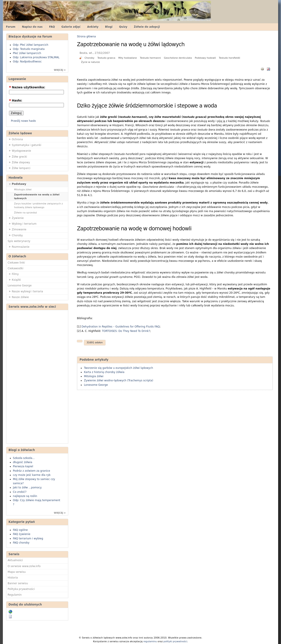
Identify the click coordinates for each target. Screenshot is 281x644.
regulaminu (150, 641)
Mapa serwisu (17, 572)
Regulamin (15, 595)
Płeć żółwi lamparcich (27, 53)
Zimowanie (17, 229)
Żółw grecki (17, 156)
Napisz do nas (32, 27)
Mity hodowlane (128, 58)
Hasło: (16, 101)
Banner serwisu (18, 583)
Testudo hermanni (150, 58)
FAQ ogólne (20, 530)
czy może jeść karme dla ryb (32, 475)
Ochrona (15, 139)
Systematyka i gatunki (24, 145)
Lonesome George (20, 286)
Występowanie (19, 151)
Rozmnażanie (19, 247)
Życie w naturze (90, 62)
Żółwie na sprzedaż (25, 213)
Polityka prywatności (21, 589)
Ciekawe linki (16, 263)
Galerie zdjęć (71, 27)
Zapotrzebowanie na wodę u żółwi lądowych (37, 196)
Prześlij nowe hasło (23, 121)
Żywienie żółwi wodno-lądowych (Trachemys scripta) (118, 380)
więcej (59, 70)
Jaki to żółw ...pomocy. (28, 488)
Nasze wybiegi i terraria (25, 291)
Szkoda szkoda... (24, 458)
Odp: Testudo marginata (29, 49)
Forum (11, 27)
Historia (13, 578)
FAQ (52, 27)
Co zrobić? (20, 492)
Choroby (15, 235)
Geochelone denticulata (178, 58)
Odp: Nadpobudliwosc (27, 62)
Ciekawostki (16, 268)
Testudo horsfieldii (230, 58)
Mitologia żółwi (23, 190)
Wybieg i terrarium (22, 224)
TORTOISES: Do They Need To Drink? (126, 331)
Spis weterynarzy (19, 241)
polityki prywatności (175, 641)
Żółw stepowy (19, 162)
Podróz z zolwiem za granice (32, 471)
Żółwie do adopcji (147, 27)
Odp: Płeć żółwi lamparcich (31, 45)
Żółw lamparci (19, 168)
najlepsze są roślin (25, 496)
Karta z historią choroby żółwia (104, 372)
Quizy (123, 27)
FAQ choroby (21, 543)
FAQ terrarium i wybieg (28, 538)
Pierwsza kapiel (23, 466)
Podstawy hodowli (205, 58)
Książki (14, 280)
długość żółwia (23, 462)
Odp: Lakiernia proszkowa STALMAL (36, 57)
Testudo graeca (106, 58)
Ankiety (93, 27)
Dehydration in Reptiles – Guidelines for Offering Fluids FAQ (121, 327)
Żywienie (16, 218)
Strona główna (86, 36)
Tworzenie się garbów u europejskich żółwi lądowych (118, 368)
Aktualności (15, 560)
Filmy (13, 274)
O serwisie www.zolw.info (24, 566)
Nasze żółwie (18, 297)
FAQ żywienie (22, 534)
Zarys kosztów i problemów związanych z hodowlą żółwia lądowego (38, 206)
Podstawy (17, 184)
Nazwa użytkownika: (27, 87)
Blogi (109, 27)
